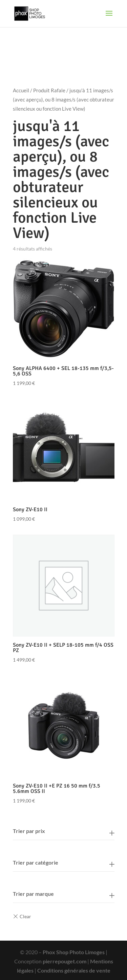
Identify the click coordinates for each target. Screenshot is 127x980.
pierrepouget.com (65, 961)
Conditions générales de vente (74, 970)
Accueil (21, 90)
